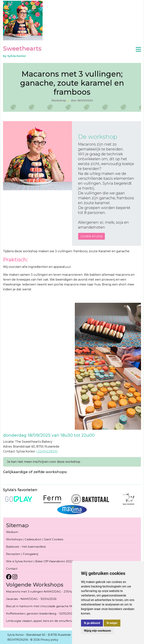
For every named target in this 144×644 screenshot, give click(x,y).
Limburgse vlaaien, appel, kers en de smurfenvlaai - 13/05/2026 (50, 621)
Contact (12, 569)
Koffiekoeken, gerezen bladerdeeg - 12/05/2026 (40, 613)
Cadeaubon (33, 539)
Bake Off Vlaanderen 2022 (54, 561)
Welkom (12, 532)
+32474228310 (47, 451)
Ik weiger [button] (112, 623)
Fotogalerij (30, 554)
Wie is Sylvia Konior (19, 561)
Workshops (14, 539)
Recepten (13, 554)
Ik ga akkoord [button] (92, 623)
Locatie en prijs (91, 236)
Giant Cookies (54, 539)
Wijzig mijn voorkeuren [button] (97, 631)
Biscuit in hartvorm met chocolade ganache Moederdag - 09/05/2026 (55, 606)
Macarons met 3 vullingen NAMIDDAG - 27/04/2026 (43, 592)
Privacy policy (49, 640)
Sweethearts (22, 48)
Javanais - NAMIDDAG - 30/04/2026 (31, 599)
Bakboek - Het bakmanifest (26, 547)
